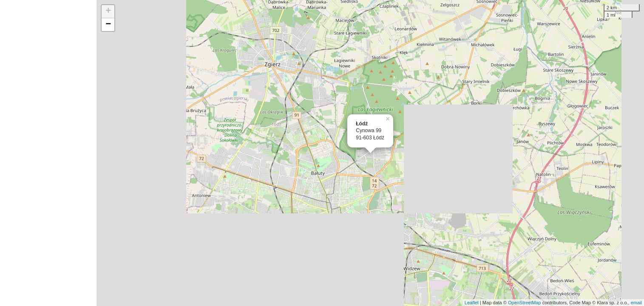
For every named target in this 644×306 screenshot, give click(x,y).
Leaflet (472, 303)
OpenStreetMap (525, 303)
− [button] (108, 25)
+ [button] (108, 11)
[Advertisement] (48, 153)
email (636, 303)
